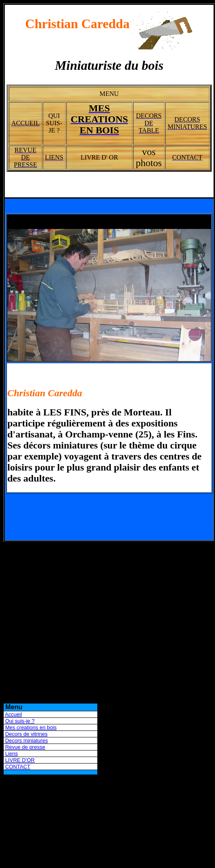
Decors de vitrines (26, 734)
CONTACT (18, 767)
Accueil (13, 714)
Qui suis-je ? (20, 721)
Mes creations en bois (31, 727)
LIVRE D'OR (20, 760)
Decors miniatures (27, 740)
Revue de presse (25, 747)
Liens (12, 754)
